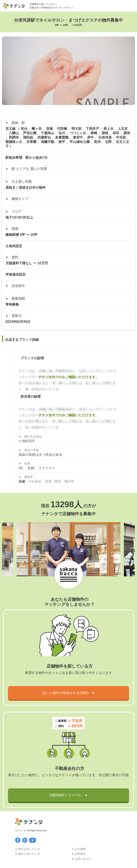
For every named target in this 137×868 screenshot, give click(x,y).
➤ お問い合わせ (81, 859)
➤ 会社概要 (79, 849)
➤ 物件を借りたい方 (28, 854)
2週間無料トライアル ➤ (68, 795)
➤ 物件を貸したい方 (28, 849)
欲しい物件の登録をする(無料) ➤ (68, 693)
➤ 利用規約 (79, 854)
